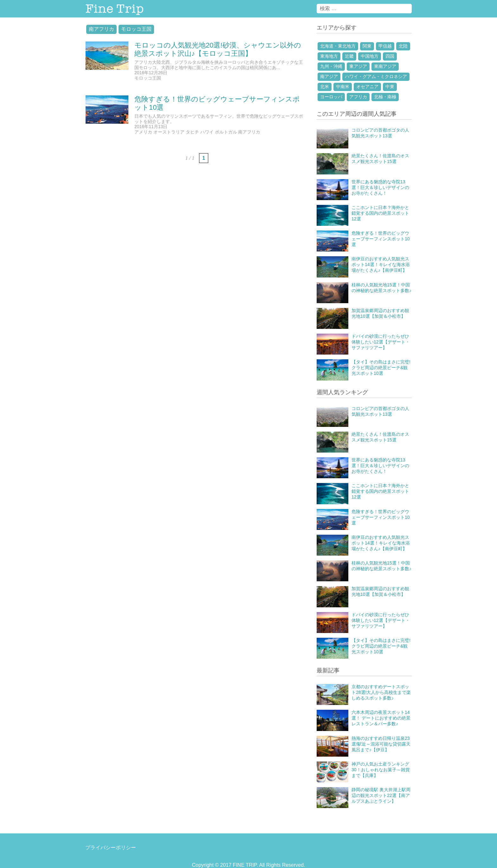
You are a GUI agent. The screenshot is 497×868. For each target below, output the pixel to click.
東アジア (358, 66)
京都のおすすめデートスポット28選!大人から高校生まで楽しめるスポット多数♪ (381, 692)
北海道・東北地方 (338, 46)
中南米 (343, 87)
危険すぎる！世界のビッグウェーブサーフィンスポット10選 (381, 239)
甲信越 (385, 46)
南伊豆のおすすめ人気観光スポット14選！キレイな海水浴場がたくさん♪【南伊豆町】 (381, 264)
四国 (390, 56)
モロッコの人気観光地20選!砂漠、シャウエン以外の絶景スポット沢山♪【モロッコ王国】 (218, 49)
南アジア (329, 76)
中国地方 (370, 56)
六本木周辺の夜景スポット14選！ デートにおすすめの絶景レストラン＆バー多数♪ (381, 718)
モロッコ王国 (136, 29)
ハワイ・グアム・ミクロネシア (376, 76)
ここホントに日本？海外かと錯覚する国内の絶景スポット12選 (380, 213)
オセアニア (367, 87)
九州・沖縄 (331, 66)
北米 (325, 87)
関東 (367, 46)
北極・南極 (385, 97)
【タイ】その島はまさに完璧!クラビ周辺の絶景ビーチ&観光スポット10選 (381, 368)
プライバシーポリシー (111, 848)
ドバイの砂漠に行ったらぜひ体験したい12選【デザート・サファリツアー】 (381, 342)
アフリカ (358, 97)
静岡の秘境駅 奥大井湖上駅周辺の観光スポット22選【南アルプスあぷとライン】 (381, 795)
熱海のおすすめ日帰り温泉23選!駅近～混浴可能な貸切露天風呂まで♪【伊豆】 (381, 744)
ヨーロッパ (331, 97)
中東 (390, 87)
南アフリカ (101, 29)
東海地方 (329, 56)
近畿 (349, 56)
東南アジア (385, 66)
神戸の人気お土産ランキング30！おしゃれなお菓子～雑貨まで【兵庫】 (381, 770)
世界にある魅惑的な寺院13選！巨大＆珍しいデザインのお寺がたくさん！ (380, 187)
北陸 (403, 46)
